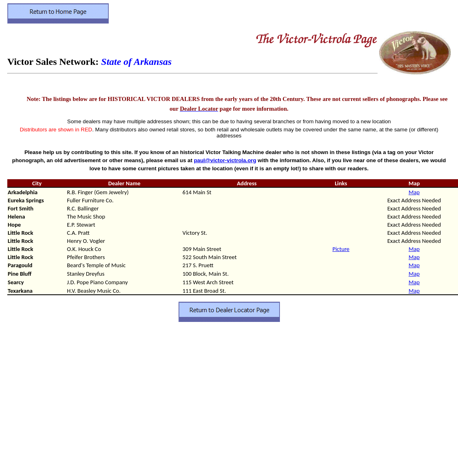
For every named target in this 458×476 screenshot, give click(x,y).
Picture (341, 249)
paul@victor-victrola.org (225, 160)
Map (414, 192)
